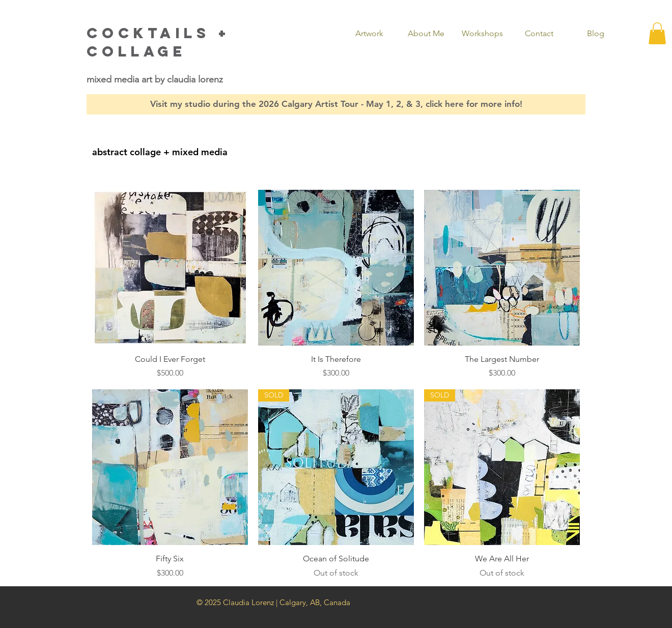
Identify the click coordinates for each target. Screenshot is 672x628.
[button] (369, 34)
